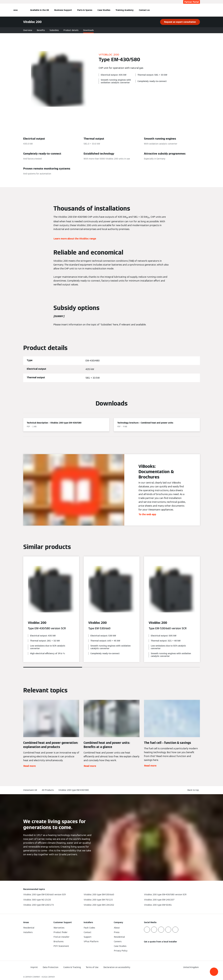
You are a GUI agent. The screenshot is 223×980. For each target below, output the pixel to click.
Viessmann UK (30, 790)
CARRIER (51, 977)
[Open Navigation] (16, 10)
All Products (48, 790)
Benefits (41, 30)
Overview (28, 30)
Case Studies (104, 10)
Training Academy (125, 10)
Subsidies (54, 30)
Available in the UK (40, 10)
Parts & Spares (85, 10)
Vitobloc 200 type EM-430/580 (74, 790)
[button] (214, 972)
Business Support (63, 10)
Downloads (88, 30)
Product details (71, 30)
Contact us (144, 10)
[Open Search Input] (198, 10)
